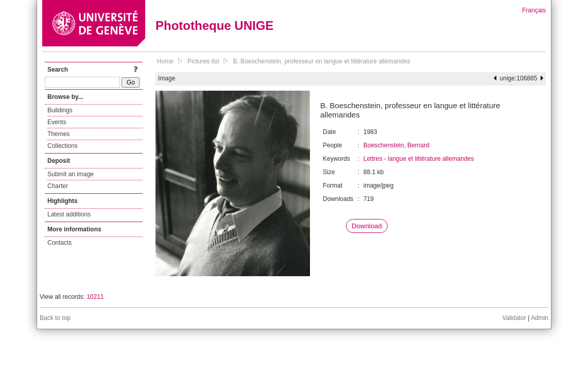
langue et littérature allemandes (431, 159)
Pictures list (203, 61)
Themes (58, 134)
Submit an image (71, 174)
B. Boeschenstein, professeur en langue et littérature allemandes (321, 61)
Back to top (55, 318)
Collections (63, 146)
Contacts (59, 243)
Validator (514, 318)
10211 (95, 297)
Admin (540, 318)
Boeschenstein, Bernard (396, 145)
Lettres (373, 159)
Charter (58, 186)
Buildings (60, 110)
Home (165, 61)
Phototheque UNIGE (214, 26)
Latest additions (69, 214)
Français (534, 10)
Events (57, 122)
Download (367, 226)
